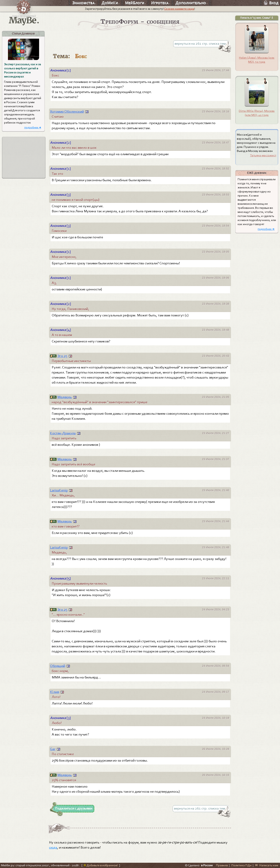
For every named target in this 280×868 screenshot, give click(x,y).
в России (207, 865)
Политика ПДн (241, 865)
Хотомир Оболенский (67, 111)
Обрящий (58, 666)
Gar (53, 749)
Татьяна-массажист (263, 155)
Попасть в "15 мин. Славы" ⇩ (257, 18)
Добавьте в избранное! (101, 865)
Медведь (65, 397)
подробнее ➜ (33, 127)
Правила (222, 865)
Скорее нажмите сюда (179, 9)
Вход (271, 3)
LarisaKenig (59, 490)
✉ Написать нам (267, 865)
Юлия (55, 692)
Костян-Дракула (63, 433)
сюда (53, 847)
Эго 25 (62, 356)
